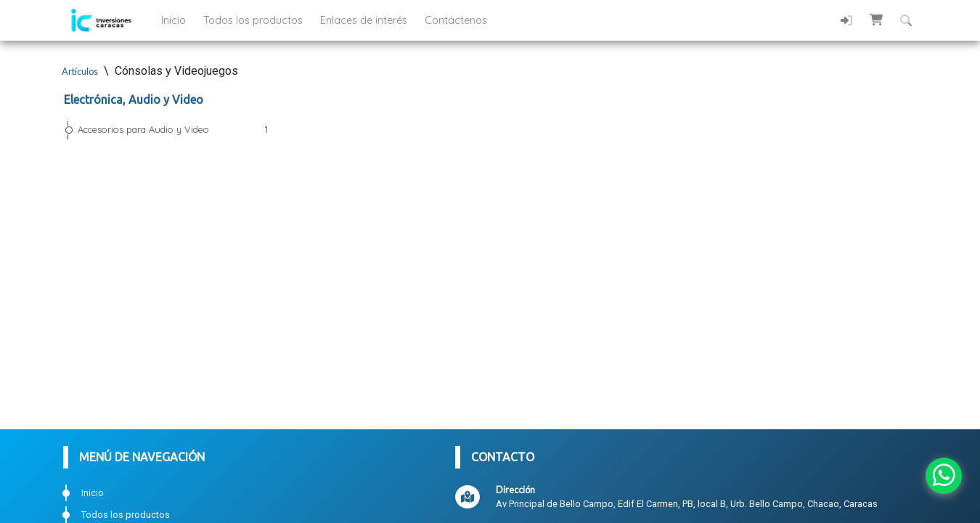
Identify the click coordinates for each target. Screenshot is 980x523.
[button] (876, 20)
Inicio (175, 20)
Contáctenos (456, 20)
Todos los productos (254, 20)
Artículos (80, 71)
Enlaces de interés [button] (365, 20)
